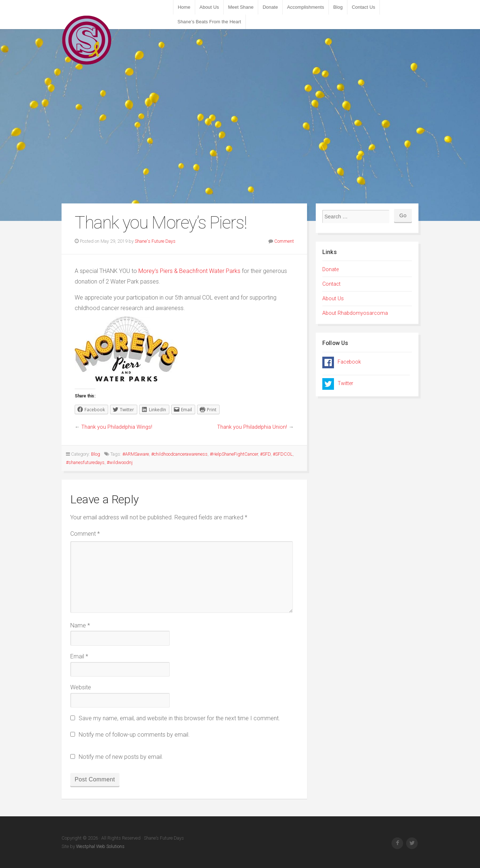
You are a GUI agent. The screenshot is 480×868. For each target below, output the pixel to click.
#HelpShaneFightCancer (234, 454)
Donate (270, 7)
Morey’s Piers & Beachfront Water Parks (189, 271)
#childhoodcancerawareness (179, 454)
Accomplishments (306, 7)
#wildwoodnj (120, 462)
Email (79, 656)
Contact (331, 284)
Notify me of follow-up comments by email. (134, 735)
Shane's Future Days (155, 241)
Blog (338, 7)
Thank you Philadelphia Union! (252, 427)
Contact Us (363, 7)
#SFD (265, 454)
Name (80, 625)
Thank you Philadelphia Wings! (117, 427)
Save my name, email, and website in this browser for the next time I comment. (179, 718)
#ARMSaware (136, 454)
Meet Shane (241, 7)
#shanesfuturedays (85, 462)
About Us (209, 7)
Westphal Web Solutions (100, 846)
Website (81, 687)
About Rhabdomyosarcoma (355, 313)
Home (184, 7)
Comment (284, 241)
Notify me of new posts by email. (121, 757)
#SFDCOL (283, 454)
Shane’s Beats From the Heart (209, 22)
